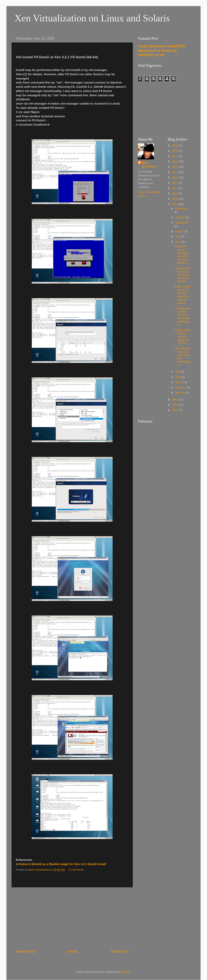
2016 (175, 162)
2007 (175, 400)
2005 (175, 410)
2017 (175, 156)
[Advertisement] (72, 918)
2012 (175, 183)
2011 (175, 188)
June (179, 242)
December (182, 209)
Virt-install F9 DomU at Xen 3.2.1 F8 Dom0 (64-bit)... (182, 275)
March (179, 382)
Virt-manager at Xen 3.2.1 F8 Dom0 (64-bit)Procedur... (182, 317)
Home (73, 951)
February (181, 387)
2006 (175, 405)
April (178, 377)
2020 (175, 146)
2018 (175, 151)
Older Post (120, 951)
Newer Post (25, 951)
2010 (175, 193)
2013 (175, 177)
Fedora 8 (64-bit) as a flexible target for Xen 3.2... (183, 337)
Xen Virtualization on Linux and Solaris (92, 18)
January (181, 393)
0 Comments (76, 870)
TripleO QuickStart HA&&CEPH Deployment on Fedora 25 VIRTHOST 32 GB (161, 51)
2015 (175, 167)
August (180, 231)
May (178, 371)
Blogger (125, 972)
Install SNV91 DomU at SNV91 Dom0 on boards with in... (183, 295)
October (181, 217)
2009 (175, 199)
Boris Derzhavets (149, 164)
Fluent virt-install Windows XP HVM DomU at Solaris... (182, 255)
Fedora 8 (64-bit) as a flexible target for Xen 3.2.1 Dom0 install (62, 864)
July (178, 237)
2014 (175, 172)
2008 (175, 204)
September (182, 223)
